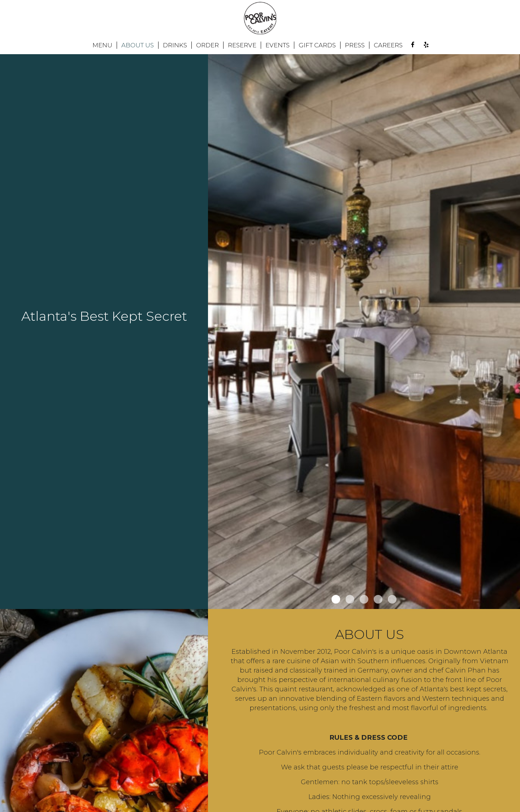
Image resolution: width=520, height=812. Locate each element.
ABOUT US (138, 45)
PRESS (355, 45)
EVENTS (278, 45)
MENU (102, 45)
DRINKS (175, 45)
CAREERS (388, 45)
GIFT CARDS (317, 45)
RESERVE (242, 45)
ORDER (207, 45)
